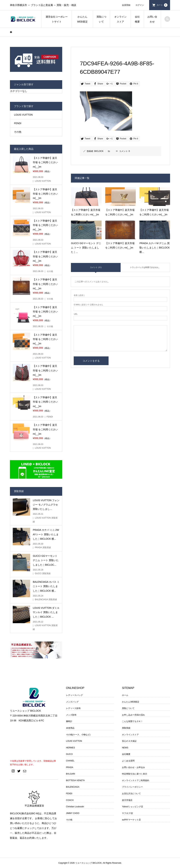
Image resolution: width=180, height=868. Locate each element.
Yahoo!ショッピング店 (133, 807)
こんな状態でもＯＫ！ (132, 721)
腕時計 (69, 721)
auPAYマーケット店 (131, 820)
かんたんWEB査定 (82, 19)
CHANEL (70, 761)
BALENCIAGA (73, 787)
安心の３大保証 (129, 741)
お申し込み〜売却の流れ (133, 715)
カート (162, 5)
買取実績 (126, 728)
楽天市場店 (127, 800)
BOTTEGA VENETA (75, 780)
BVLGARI (71, 774)
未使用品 (70, 728)
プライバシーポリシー (132, 787)
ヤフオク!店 (127, 813)
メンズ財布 (71, 715)
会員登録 (126, 5)
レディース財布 (73, 708)
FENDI (18, 123)
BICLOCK (99, 151)
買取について (101, 19)
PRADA (70, 767)
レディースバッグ (74, 695)
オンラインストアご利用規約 (136, 780)
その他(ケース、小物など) (78, 735)
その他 (18, 132)
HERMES (70, 748)
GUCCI (69, 754)
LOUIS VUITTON (23, 115)
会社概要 (137, 19)
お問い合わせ (152, 19)
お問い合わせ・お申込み (133, 767)
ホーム (125, 695)
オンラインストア (120, 19)
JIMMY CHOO (73, 813)
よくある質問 (128, 761)
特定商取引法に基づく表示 (135, 774)
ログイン (140, 5)
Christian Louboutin (75, 807)
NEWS (125, 748)
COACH (70, 800)
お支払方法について (131, 794)
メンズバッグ (72, 702)
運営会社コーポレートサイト (57, 19)
